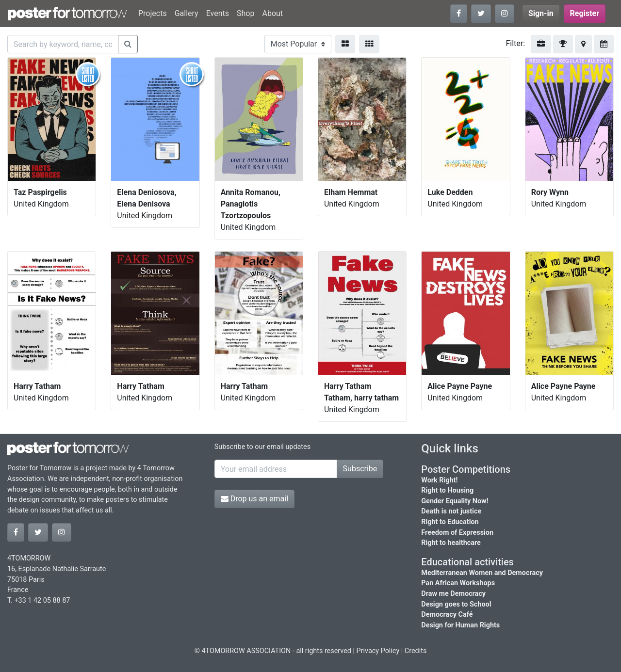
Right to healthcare (451, 543)
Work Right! (439, 480)
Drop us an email (254, 499)
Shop (245, 13)
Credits (416, 651)
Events (218, 13)
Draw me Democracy (453, 594)
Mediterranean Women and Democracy (482, 573)
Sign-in (541, 13)
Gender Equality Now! (455, 501)
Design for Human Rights (460, 625)
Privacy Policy (378, 651)
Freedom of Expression (457, 533)
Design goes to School (456, 604)
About (272, 13)
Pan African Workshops (458, 583)
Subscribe (360, 469)
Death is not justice (451, 511)
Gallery (187, 13)
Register (585, 13)
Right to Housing (447, 490)
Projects (153, 13)
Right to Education (450, 522)
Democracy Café (447, 615)
